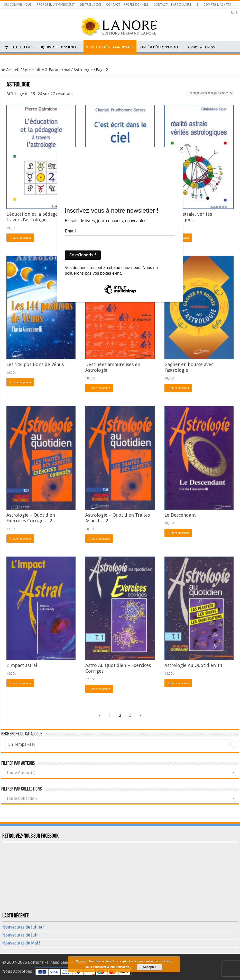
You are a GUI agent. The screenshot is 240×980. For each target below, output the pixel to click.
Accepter (149, 967)
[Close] (182, 148)
